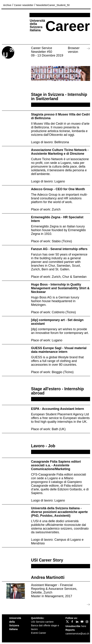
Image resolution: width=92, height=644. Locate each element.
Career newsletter (24, 5)
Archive (7, 5)
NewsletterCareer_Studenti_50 (53, 5)
